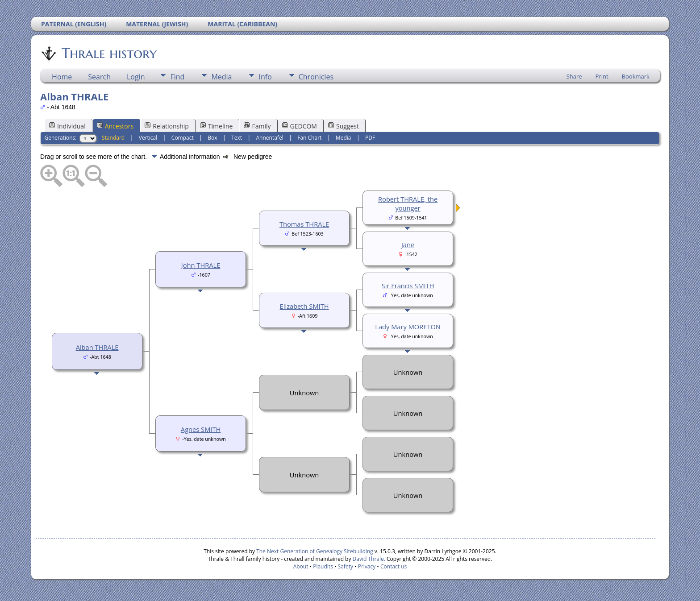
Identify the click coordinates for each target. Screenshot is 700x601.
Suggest (344, 126)
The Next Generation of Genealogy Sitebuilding (315, 551)
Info (265, 77)
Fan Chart (309, 138)
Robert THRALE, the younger (408, 203)
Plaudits (323, 566)
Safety (346, 566)
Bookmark (636, 76)
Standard (113, 138)
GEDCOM (300, 126)
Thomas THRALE (304, 224)
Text (237, 138)
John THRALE (201, 265)
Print (602, 76)
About (301, 566)
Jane (408, 245)
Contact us (394, 566)
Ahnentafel (270, 138)
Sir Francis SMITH (408, 286)
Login (136, 77)
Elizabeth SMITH (304, 306)
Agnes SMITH (201, 429)
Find (177, 77)
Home (62, 77)
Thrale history (108, 53)
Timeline (217, 126)
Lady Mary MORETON (408, 327)
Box (212, 138)
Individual (67, 126)
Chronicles (316, 77)
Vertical (148, 138)
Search (99, 77)
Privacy (367, 566)
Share (574, 76)
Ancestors (115, 126)
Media (221, 77)
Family (257, 126)
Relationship (167, 126)
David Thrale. (369, 559)
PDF (370, 138)
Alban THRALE (97, 347)
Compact (183, 138)
